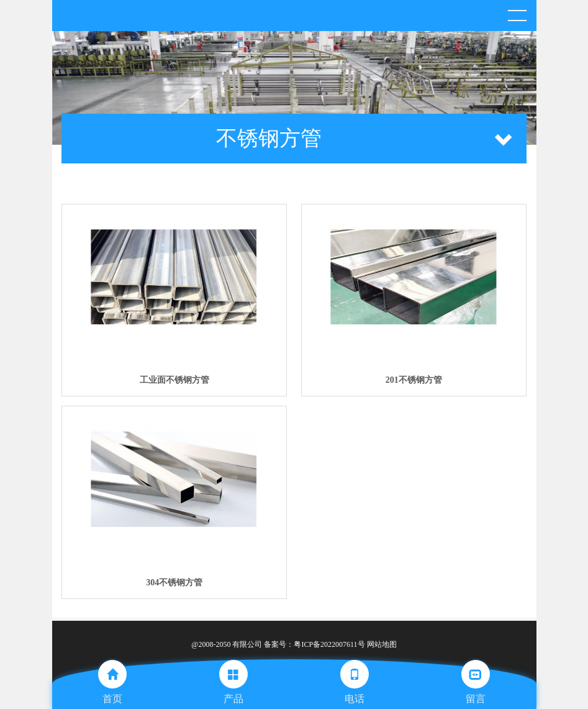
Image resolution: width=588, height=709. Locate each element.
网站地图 (382, 644)
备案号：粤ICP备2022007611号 (314, 644)
